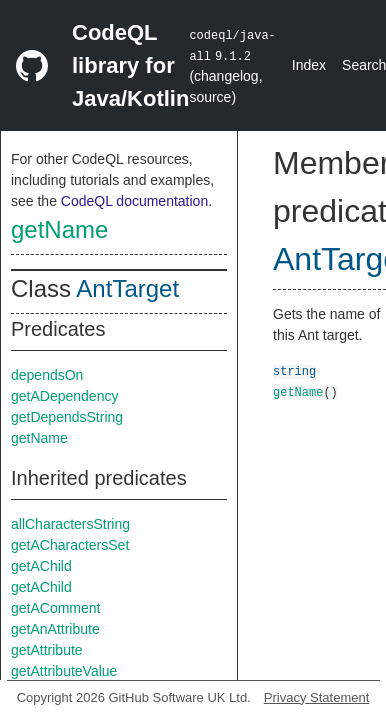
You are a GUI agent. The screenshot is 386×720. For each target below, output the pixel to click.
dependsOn (47, 375)
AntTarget (127, 288)
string (294, 370)
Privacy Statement (317, 697)
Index (309, 65)
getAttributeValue (64, 671)
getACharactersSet (70, 545)
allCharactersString (70, 524)
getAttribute (47, 650)
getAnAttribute (55, 629)
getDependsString (67, 417)
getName (59, 229)
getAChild (41, 566)
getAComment (55, 608)
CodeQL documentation (134, 201)
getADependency (64, 396)
